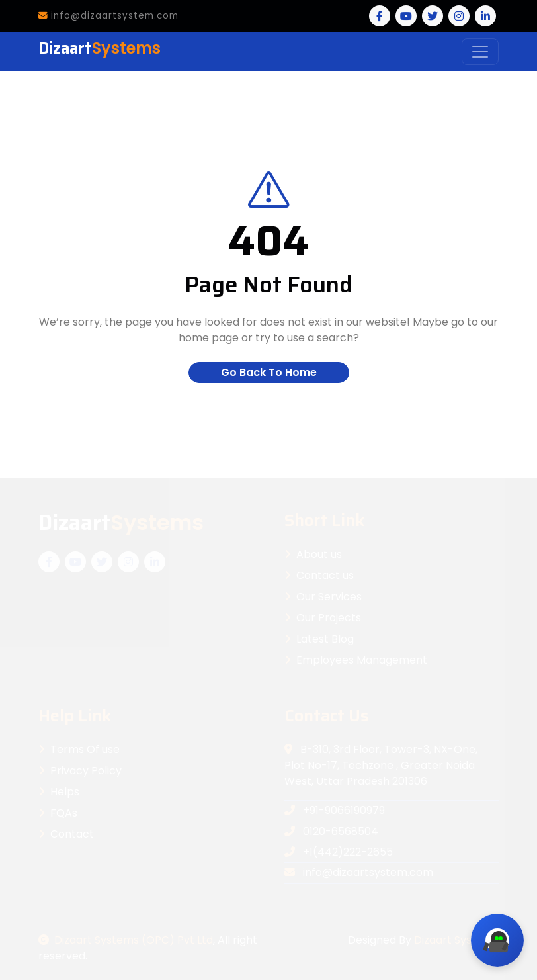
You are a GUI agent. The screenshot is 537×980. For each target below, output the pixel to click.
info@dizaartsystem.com (108, 16)
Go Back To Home (269, 372)
